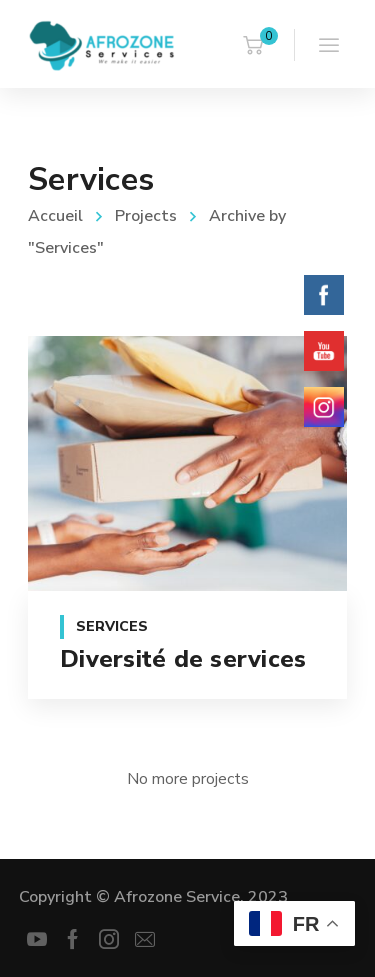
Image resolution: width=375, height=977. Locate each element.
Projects (146, 216)
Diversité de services (183, 659)
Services (112, 626)
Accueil (55, 216)
